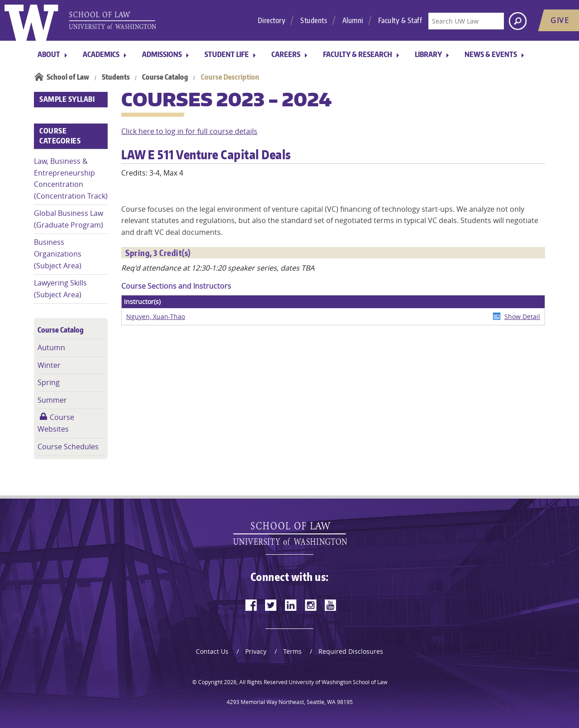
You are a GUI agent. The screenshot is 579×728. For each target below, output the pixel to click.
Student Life (227, 54)
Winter (49, 365)
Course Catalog (165, 77)
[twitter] (271, 605)
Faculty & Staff (400, 20)
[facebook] (251, 605)
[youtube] (331, 605)
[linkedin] (291, 605)
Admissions (162, 54)
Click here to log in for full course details (189, 131)
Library (428, 54)
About (49, 54)
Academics (101, 54)
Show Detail (522, 316)
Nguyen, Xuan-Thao (156, 316)
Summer (52, 400)
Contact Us (212, 651)
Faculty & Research (358, 54)
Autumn (51, 347)
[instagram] (311, 605)
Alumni (353, 20)
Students (314, 20)
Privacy (256, 651)
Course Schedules (68, 447)
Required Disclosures (351, 651)
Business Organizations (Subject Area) (58, 254)
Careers (286, 54)
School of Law (68, 77)
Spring (49, 382)
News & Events (491, 54)
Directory (272, 20)
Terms (292, 651)
